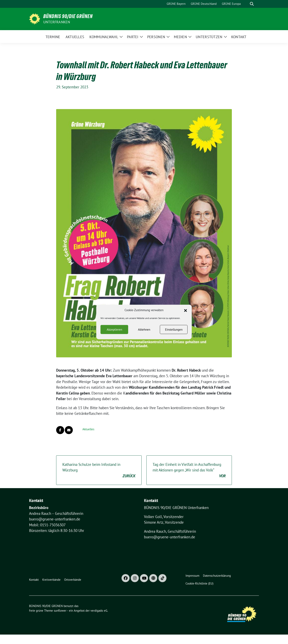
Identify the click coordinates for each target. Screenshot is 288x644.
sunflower (60, 611)
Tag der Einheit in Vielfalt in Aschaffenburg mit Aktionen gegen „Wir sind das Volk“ (189, 470)
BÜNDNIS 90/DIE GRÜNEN (68, 16)
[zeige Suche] (252, 4)
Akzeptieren (114, 333)
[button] (186, 314)
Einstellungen (174, 333)
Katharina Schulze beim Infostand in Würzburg (99, 470)
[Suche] (246, 4)
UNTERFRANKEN (57, 22)
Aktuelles (88, 429)
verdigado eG (99, 611)
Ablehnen (144, 333)
